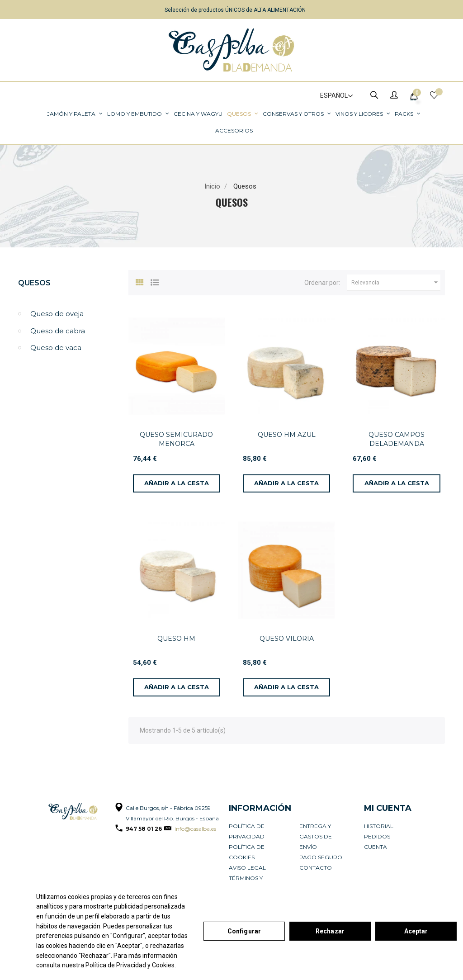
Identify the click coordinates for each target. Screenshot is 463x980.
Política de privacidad (247, 831)
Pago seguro (321, 857)
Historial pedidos (379, 831)
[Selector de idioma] (333, 96)
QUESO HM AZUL (287, 435)
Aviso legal (247, 868)
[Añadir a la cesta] (177, 483)
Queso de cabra (58, 331)
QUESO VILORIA (287, 639)
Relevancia (396, 283)
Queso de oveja (57, 314)
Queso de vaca (56, 348)
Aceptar (416, 931)
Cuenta (376, 847)
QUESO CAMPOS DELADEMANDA (397, 439)
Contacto (316, 868)
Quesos (34, 283)
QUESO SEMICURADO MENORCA (176, 439)
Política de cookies (247, 852)
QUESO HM (176, 639)
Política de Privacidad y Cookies (130, 965)
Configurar (244, 931)
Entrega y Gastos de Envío (316, 836)
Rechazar (330, 931)
